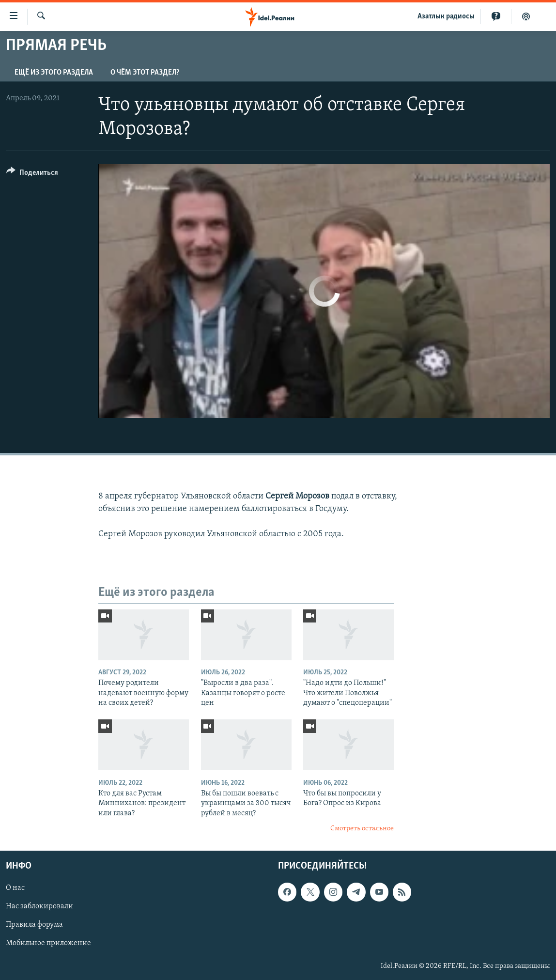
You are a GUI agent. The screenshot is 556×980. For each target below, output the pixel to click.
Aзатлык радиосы (446, 16)
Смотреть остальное (362, 829)
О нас (15, 888)
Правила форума (34, 925)
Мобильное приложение (48, 943)
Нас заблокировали (39, 906)
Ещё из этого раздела (54, 73)
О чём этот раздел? (145, 73)
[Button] (32, 174)
